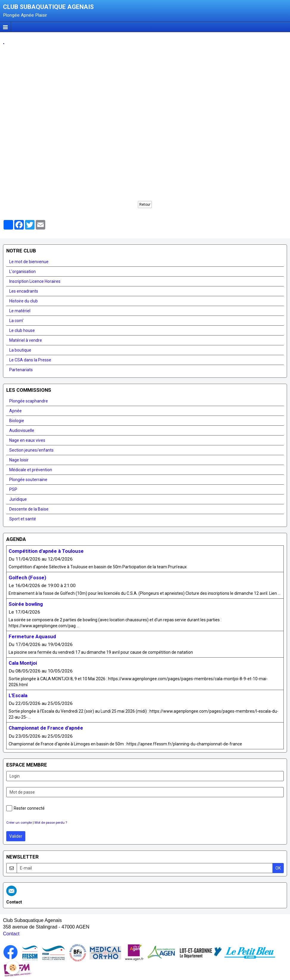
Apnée (15, 411)
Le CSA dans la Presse (30, 360)
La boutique (20, 350)
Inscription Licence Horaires (35, 281)
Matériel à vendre (26, 340)
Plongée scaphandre (29, 401)
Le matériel (20, 311)
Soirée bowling (26, 604)
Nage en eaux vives (27, 440)
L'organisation (22, 271)
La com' (16, 321)
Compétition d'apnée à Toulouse (46, 551)
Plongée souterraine (28, 480)
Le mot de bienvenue (29, 262)
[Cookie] (13, 968)
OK (278, 868)
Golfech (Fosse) (27, 578)
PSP (13, 489)
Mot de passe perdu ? (51, 823)
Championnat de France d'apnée (46, 728)
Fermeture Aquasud (32, 636)
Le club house (22, 330)
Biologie (17, 421)
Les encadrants (24, 291)
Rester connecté (25, 808)
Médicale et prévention (31, 470)
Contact (11, 934)
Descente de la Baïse (29, 509)
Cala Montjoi (23, 663)
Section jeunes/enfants (31, 450)
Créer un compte (19, 823)
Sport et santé (23, 519)
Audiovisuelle (22, 430)
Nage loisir (19, 460)
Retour (145, 205)
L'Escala (18, 696)
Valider (16, 836)
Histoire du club (24, 301)
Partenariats (21, 370)
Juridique (18, 499)
